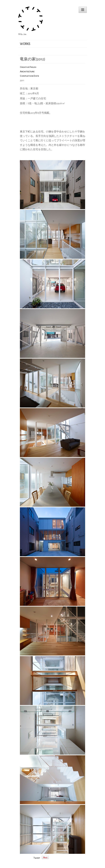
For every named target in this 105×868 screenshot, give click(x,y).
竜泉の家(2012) (33, 59)
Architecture (27, 71)
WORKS (25, 44)
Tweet (37, 858)
